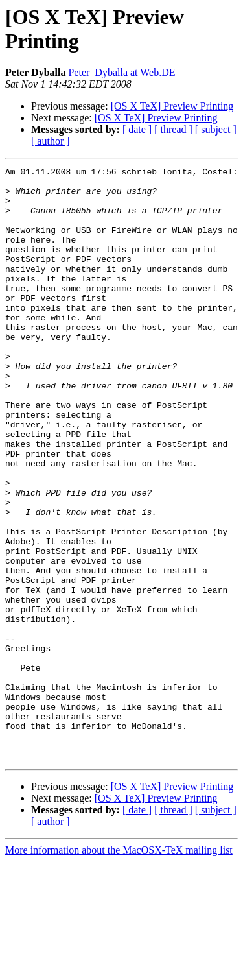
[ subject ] (216, 129)
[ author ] (51, 141)
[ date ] (137, 129)
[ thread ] (173, 129)
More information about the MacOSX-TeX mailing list (119, 969)
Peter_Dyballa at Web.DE (121, 72)
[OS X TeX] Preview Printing (172, 106)
